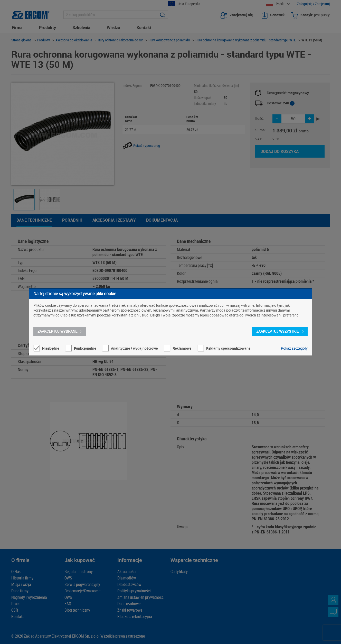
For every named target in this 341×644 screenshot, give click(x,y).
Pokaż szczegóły (294, 348)
